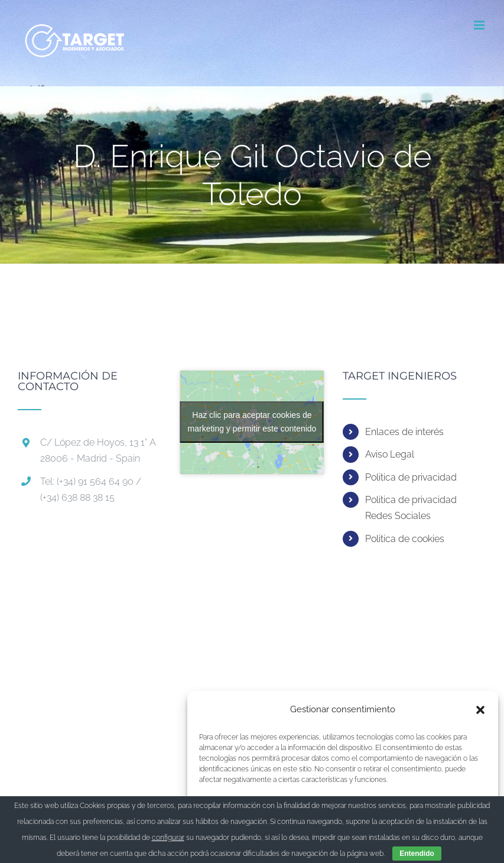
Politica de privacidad (411, 477)
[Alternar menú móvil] (480, 25)
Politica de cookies (405, 539)
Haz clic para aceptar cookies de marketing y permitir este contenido (252, 422)
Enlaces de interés (404, 432)
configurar (168, 838)
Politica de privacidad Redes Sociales (411, 508)
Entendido (417, 854)
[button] (480, 710)
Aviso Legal (390, 454)
